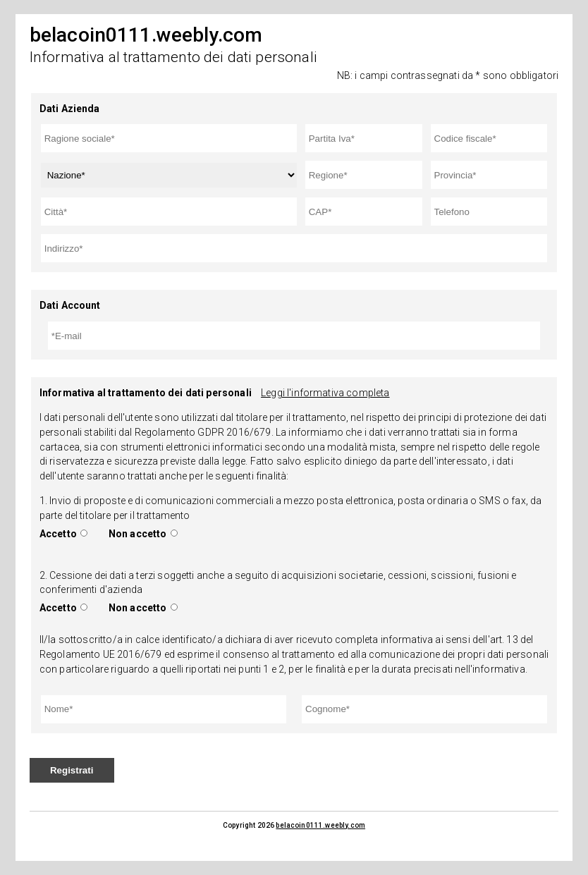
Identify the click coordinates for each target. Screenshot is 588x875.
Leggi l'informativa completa (325, 393)
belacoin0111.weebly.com (320, 825)
